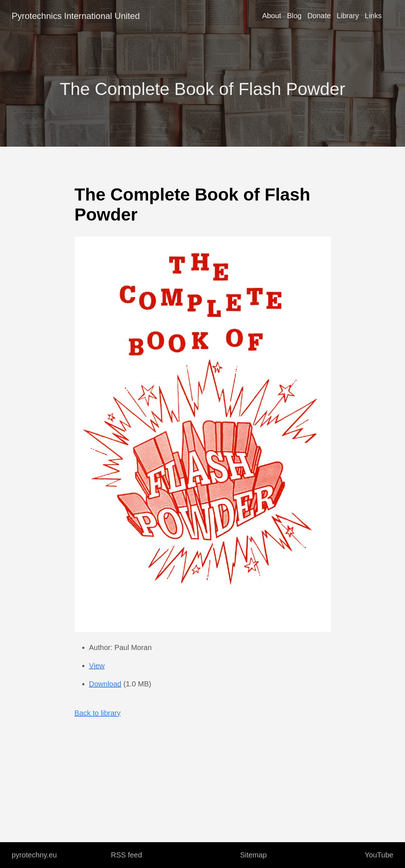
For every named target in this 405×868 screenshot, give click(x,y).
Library (348, 16)
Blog (294, 16)
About (271, 16)
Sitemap (253, 855)
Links (373, 16)
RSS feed (127, 855)
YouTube (379, 855)
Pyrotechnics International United (76, 16)
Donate (319, 16)
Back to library (98, 713)
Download (105, 684)
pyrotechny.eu (34, 855)
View (97, 666)
